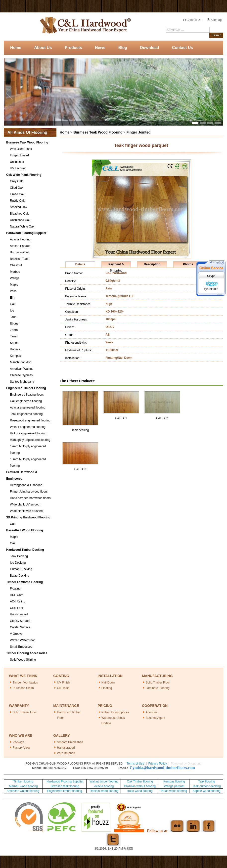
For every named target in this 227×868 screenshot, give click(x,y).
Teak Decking (19, 556)
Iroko (13, 291)
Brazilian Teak (19, 259)
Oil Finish (63, 688)
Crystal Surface (20, 627)
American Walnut (21, 369)
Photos (188, 264)
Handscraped (19, 614)
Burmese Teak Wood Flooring (27, 142)
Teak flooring (207, 781)
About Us (43, 48)
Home (16, 48)
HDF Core (17, 595)
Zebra (14, 330)
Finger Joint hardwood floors (29, 492)
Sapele (15, 343)
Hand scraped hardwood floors (30, 498)
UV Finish (63, 683)
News (100, 48)
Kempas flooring (174, 781)
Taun (13, 317)
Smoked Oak (19, 207)
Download (149, 48)
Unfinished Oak (20, 220)
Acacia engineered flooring (28, 408)
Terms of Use (135, 764)
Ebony (14, 323)
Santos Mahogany (22, 382)
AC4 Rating (18, 601)
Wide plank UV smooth (25, 504)
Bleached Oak (19, 214)
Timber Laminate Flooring (24, 582)
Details (80, 264)
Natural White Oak (22, 227)
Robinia (15, 349)
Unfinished (17, 162)
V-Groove (16, 634)
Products (73, 48)
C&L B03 (80, 469)
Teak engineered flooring (26, 414)
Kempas (15, 356)
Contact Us (192, 20)
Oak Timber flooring (140, 781)
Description (152, 264)
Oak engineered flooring (26, 401)
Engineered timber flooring (65, 791)
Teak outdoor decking (207, 786)
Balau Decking (20, 576)
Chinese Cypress (21, 375)
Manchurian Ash (21, 362)
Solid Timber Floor (158, 683)
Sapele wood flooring (207, 791)
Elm (13, 298)
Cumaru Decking (21, 569)
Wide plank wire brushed (26, 511)
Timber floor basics (25, 683)
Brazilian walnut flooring (139, 786)
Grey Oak (16, 181)
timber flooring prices (115, 712)
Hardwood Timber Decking (25, 550)
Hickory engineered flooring (28, 433)
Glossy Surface (20, 621)
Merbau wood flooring (23, 786)
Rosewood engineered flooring (30, 420)
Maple (14, 285)
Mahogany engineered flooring (30, 440)
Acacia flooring (104, 786)
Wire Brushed (66, 753)
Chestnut (16, 265)
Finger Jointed (19, 155)
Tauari (14, 336)
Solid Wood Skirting (23, 660)
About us (152, 712)
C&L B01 (121, 418)
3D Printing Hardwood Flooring (28, 517)
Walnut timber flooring (104, 781)
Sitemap (214, 20)
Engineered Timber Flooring (26, 388)
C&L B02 (162, 418)
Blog (123, 48)
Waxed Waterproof (22, 640)
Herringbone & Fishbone (26, 485)
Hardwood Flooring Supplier (26, 233)
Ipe (12, 311)
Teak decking (80, 430)
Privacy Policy (158, 764)
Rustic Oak (17, 201)
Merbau (15, 272)
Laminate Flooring (158, 688)
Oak (13, 304)
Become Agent (155, 718)
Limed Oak (17, 194)
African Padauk (20, 246)
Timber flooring (23, 781)
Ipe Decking (18, 563)
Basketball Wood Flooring (25, 530)
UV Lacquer (18, 168)
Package (19, 742)
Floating (15, 589)
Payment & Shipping (116, 265)
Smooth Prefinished (70, 742)
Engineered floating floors (27, 395)
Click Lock (17, 608)
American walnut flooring (23, 791)
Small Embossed (21, 647)
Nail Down (108, 683)
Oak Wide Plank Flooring (24, 175)
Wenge (15, 278)
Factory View (21, 748)
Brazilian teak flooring (65, 786)
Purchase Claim (23, 688)
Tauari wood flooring (174, 791)
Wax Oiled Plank (21, 149)
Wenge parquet (174, 786)
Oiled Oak (17, 188)
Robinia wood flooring (104, 791)
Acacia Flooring (20, 239)
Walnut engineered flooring (28, 427)
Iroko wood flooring (140, 791)
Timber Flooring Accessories (27, 653)
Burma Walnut (19, 252)
